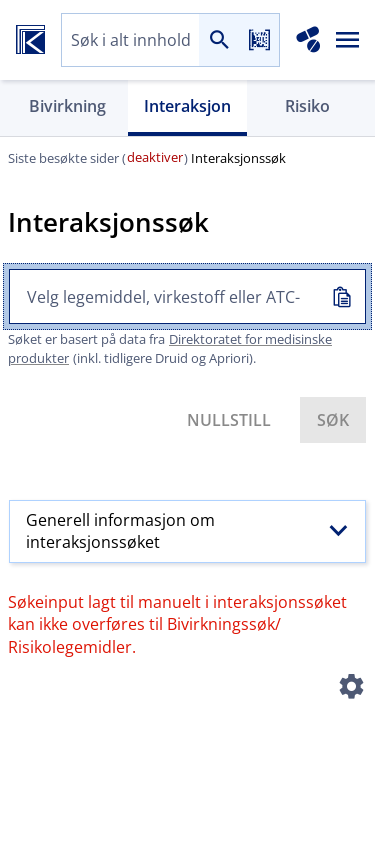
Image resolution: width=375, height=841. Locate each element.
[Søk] (219, 40)
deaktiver (155, 157)
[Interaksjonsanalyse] (308, 40)
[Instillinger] (351, 690)
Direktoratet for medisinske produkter (170, 348)
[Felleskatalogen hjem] (30, 40)
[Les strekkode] (259, 40)
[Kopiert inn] (341, 296)
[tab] (68, 108)
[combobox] (130, 40)
